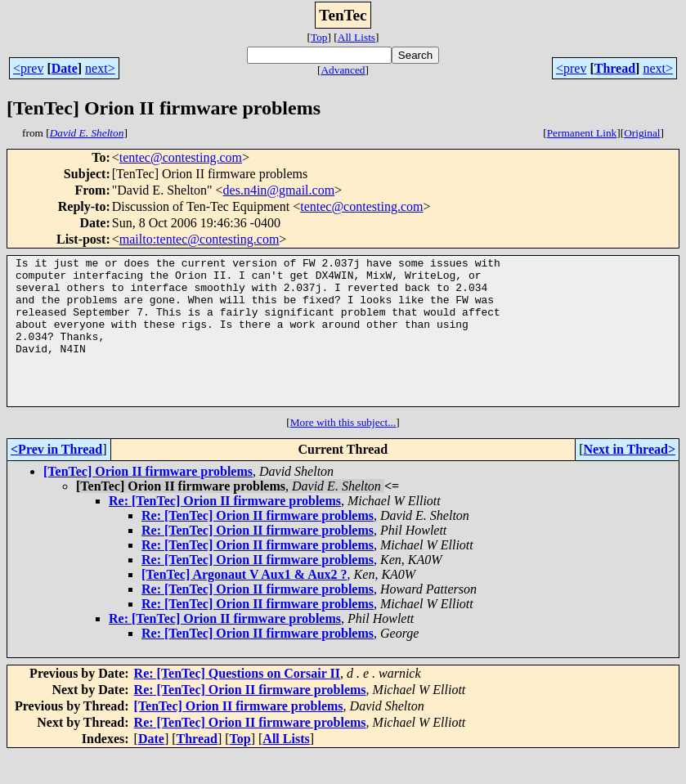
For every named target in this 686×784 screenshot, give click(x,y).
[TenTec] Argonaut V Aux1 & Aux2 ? (244, 604)
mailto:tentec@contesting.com (200, 239)
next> (100, 68)
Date (65, 68)
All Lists (356, 37)
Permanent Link (582, 133)
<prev (28, 68)
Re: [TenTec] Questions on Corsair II (237, 703)
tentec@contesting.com (181, 157)
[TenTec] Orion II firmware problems (148, 501)
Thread (615, 68)
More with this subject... (343, 452)
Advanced (343, 70)
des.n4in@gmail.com (279, 190)
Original (642, 133)
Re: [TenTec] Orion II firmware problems (225, 530)
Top (319, 37)
